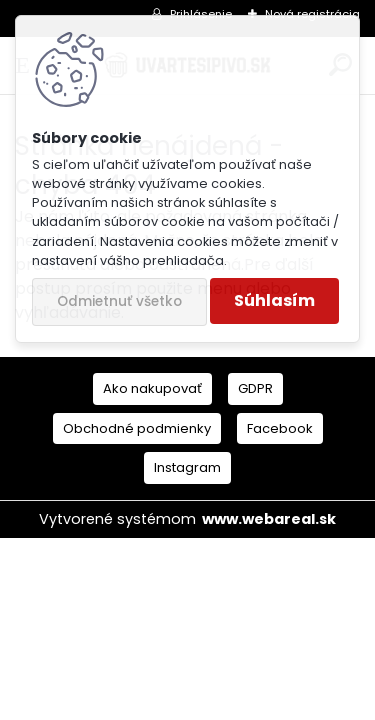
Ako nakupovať (152, 388)
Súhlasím (274, 300)
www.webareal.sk (269, 519)
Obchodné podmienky (137, 428)
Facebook (280, 428)
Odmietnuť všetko (119, 301)
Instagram (187, 467)
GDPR (255, 388)
